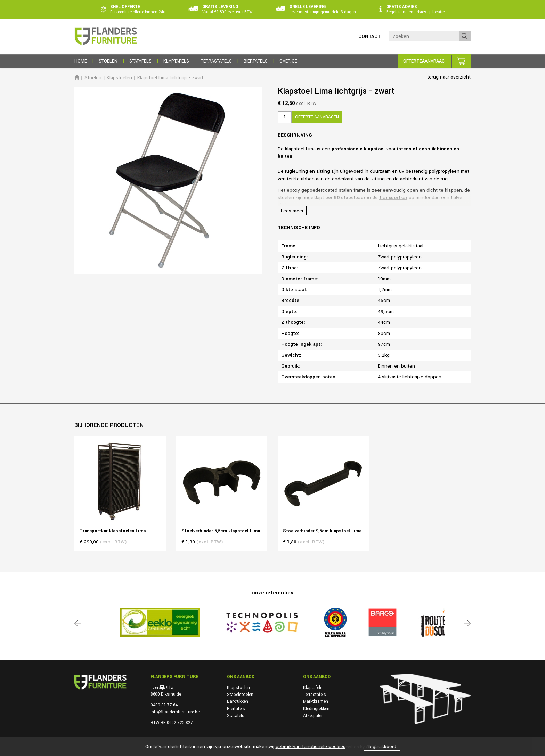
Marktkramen (316, 701)
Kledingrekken (316, 709)
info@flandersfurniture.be (175, 712)
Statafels (236, 716)
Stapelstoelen (240, 695)
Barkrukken (238, 701)
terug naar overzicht (449, 77)
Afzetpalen (313, 716)
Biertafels (236, 709)
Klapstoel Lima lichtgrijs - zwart (170, 78)
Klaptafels (313, 688)
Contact (369, 36)
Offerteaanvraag (424, 61)
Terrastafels (315, 695)
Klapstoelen (119, 78)
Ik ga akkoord (382, 746)
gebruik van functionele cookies (311, 746)
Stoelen (93, 78)
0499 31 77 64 (164, 705)
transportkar (393, 198)
